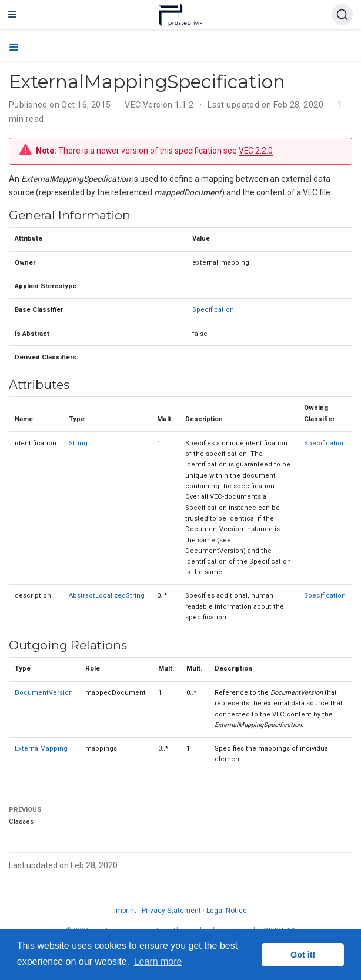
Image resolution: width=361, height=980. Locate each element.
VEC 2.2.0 (256, 151)
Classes (21, 821)
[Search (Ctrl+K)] (342, 15)
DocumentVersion (44, 693)
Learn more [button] (158, 961)
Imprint (125, 911)
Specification (213, 310)
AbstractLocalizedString (107, 596)
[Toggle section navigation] (14, 48)
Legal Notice (227, 911)
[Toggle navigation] (12, 15)
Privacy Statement (171, 911)
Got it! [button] (303, 955)
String (78, 443)
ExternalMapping (41, 749)
